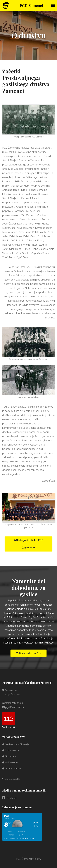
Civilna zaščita (10, 750)
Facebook (9, 798)
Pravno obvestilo (11, 779)
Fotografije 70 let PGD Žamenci (28, 544)
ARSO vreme (10, 762)
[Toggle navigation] (53, 6)
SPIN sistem (9, 756)
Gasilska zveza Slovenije (16, 744)
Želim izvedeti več (28, 653)
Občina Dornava (11, 768)
